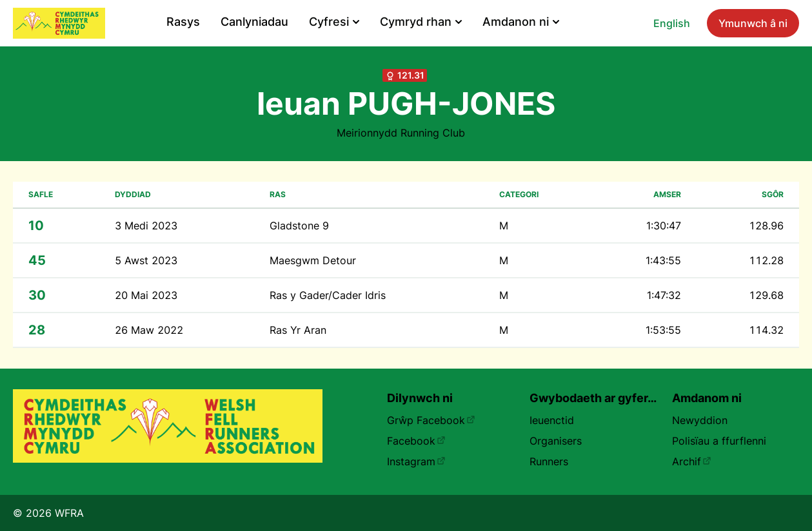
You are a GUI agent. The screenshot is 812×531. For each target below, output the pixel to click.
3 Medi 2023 (146, 226)
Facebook (416, 441)
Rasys (183, 22)
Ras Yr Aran (298, 330)
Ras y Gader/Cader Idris (328, 295)
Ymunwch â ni (753, 23)
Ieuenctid (552, 420)
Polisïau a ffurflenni (719, 441)
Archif (692, 461)
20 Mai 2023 (146, 295)
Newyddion (700, 420)
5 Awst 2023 (146, 260)
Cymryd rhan (421, 22)
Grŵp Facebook (431, 420)
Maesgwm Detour (313, 260)
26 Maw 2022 (149, 330)
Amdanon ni (521, 22)
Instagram (416, 461)
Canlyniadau (254, 22)
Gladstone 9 (299, 226)
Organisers (556, 441)
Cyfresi (334, 22)
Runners (549, 461)
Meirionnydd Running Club (401, 133)
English (672, 23)
